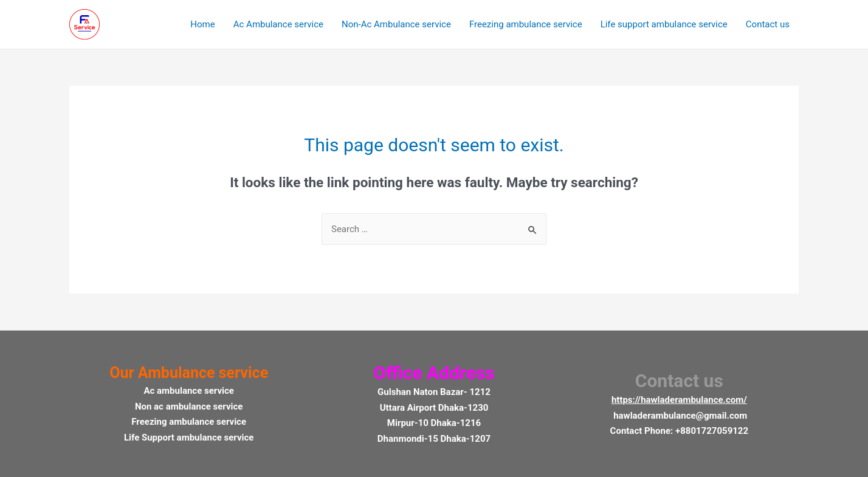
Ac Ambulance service (278, 24)
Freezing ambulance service (526, 24)
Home (202, 24)
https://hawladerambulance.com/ (679, 400)
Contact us (768, 24)
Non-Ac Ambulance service (396, 24)
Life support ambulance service (664, 24)
